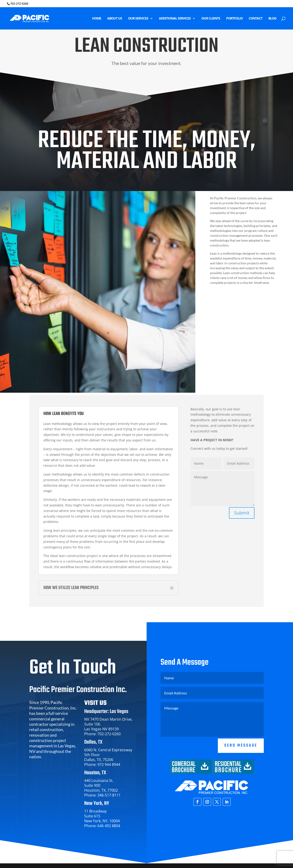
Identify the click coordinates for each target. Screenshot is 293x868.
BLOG (272, 19)
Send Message (241, 765)
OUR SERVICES (138, 19)
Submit (242, 513)
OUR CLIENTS (211, 19)
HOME (97, 19)
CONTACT (256, 19)
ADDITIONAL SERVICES (175, 19)
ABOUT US (115, 19)
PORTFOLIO (234, 19)
